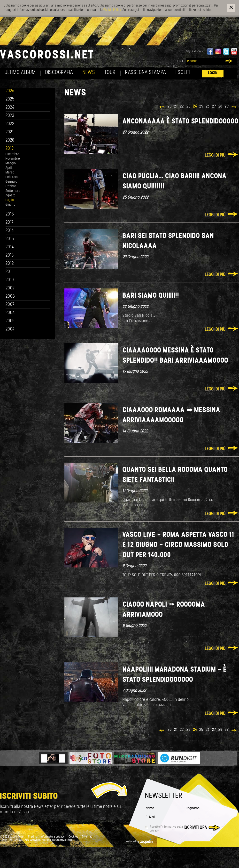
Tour (110, 73)
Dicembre (12, 154)
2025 (10, 99)
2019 (10, 149)
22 (182, 107)
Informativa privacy (53, 837)
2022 (10, 124)
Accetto (166, 829)
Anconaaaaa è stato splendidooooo (181, 122)
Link (180, 61)
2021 (10, 132)
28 (220, 107)
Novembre (13, 159)
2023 (10, 116)
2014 (10, 247)
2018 (10, 214)
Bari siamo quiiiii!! (151, 296)
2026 (10, 91)
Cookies (73, 837)
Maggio (11, 163)
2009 (10, 288)
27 (214, 107)
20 (170, 107)
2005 (10, 321)
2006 (10, 313)
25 (201, 107)
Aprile (10, 168)
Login (213, 73)
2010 (10, 280)
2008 (10, 297)
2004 (10, 329)
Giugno (11, 205)
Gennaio (11, 182)
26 (208, 107)
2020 (10, 140)
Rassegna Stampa (146, 73)
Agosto (11, 196)
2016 (10, 231)
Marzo (10, 173)
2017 (10, 223)
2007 (10, 305)
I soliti (183, 73)
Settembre (13, 191)
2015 (10, 239)
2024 (10, 108)
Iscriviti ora (195, 828)
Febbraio (12, 177)
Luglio (10, 200)
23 (189, 107)
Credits (33, 837)
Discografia (59, 73)
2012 (10, 264)
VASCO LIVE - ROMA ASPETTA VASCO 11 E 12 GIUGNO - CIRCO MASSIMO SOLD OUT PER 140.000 (178, 545)
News (89, 73)
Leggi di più (215, 155)
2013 (10, 255)
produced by (139, 842)
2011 (9, 272)
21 (176, 107)
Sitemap (87, 837)
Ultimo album (20, 73)
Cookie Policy (112, 10)
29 (227, 107)
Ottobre (11, 186)
